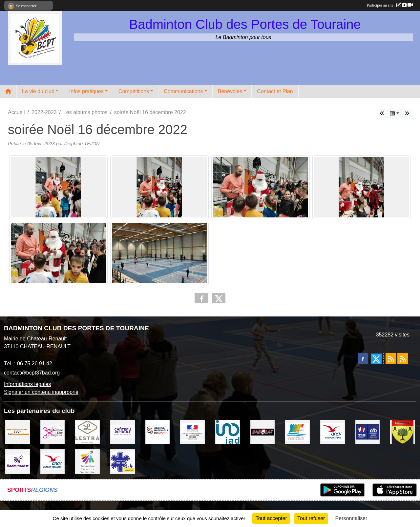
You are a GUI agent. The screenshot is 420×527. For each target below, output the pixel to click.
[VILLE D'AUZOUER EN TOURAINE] (402, 431)
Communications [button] (183, 91)
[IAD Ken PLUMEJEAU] (228, 431)
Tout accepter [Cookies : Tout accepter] (271, 518)
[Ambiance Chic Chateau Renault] (53, 431)
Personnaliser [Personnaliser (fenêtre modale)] (351, 518)
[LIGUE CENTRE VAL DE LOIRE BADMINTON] (87, 461)
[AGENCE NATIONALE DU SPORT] (158, 431)
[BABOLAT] (263, 431)
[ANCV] (333, 431)
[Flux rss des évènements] (403, 358)
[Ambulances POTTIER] (123, 461)
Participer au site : (390, 5)
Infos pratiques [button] (86, 91)
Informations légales (27, 384)
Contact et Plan (275, 91)
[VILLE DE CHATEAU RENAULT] (123, 431)
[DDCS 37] (192, 431)
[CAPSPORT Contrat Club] (18, 431)
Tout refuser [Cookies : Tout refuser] (311, 518)
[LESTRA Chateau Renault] (87, 431)
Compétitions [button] (134, 91)
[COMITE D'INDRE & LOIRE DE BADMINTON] (18, 461)
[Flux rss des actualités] (391, 358)
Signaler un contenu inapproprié (41, 392)
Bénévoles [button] (230, 91)
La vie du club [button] (38, 91)
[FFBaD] (368, 431)
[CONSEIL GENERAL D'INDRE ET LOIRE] (297, 431)
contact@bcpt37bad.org (32, 373)
